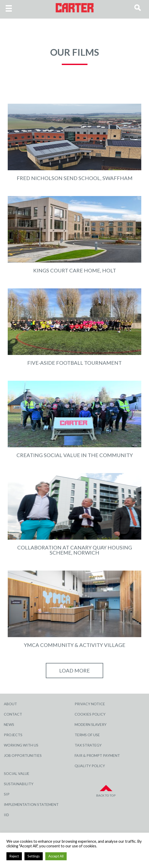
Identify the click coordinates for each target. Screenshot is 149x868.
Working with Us (21, 745)
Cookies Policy (90, 714)
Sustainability (19, 784)
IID (6, 815)
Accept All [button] (56, 856)
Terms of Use (87, 735)
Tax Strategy (88, 745)
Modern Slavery (91, 724)
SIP (7, 794)
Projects (13, 735)
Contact (13, 714)
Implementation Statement (31, 804)
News (9, 724)
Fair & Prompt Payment (97, 755)
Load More (74, 670)
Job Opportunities (23, 755)
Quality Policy (90, 766)
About (10, 704)
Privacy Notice (90, 704)
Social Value (17, 773)
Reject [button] (14, 856)
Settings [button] (34, 856)
